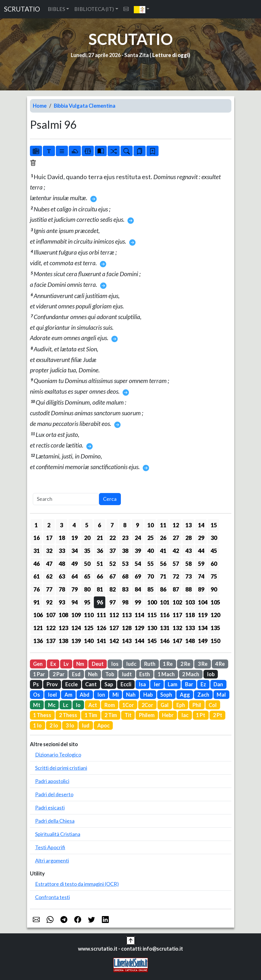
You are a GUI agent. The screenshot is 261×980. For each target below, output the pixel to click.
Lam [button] (173, 684)
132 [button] (177, 628)
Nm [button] (80, 664)
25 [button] (150, 538)
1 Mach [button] (166, 674)
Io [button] (78, 705)
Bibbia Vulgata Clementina (85, 106)
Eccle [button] (72, 684)
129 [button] (139, 628)
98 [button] (125, 602)
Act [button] (93, 705)
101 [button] (164, 602)
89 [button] (201, 589)
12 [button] (176, 525)
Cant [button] (91, 684)
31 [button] (37, 551)
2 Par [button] (59, 674)
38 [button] (125, 551)
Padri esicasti (50, 807)
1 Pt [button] (201, 715)
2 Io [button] (54, 725)
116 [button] (164, 615)
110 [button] (88, 615)
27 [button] (176, 538)
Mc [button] (52, 705)
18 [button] (62, 538)
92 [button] (49, 602)
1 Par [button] (39, 674)
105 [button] (215, 602)
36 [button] (100, 551)
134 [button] (202, 628)
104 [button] (202, 602)
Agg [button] (185, 695)
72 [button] (176, 576)
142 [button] (114, 641)
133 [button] (190, 628)
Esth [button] (145, 674)
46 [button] (37, 564)
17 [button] (49, 538)
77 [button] (49, 589)
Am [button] (68, 695)
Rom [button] (110, 705)
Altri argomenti (52, 860)
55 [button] (150, 564)
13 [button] (188, 525)
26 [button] (163, 538)
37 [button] (113, 551)
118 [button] (190, 615)
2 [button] (49, 525)
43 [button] (188, 551)
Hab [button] (148, 695)
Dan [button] (218, 684)
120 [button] (215, 615)
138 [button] (63, 641)
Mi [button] (116, 695)
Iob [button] (211, 674)
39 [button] (138, 551)
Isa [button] (142, 684)
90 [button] (214, 589)
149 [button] (202, 641)
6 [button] (99, 525)
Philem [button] (147, 715)
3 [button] (61, 525)
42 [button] (176, 551)
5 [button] (87, 525)
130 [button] (152, 628)
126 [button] (101, 628)
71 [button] (163, 576)
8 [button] (125, 525)
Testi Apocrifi (50, 847)
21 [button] (100, 538)
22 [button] (113, 538)
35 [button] (87, 551)
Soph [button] (166, 695)
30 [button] (214, 538)
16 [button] (37, 538)
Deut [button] (98, 664)
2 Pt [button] (218, 715)
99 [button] (138, 602)
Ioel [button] (52, 695)
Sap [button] (109, 684)
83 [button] (125, 589)
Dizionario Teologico (58, 755)
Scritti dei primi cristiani (61, 768)
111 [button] (101, 615)
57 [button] (176, 564)
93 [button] (62, 602)
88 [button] (188, 589)
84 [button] (138, 589)
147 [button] (177, 641)
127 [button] (114, 628)
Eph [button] (181, 705)
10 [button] (150, 525)
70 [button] (150, 576)
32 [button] (49, 551)
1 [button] (36, 525)
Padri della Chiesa (55, 821)
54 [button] (138, 564)
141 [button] (101, 641)
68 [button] (125, 576)
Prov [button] (52, 684)
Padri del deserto (54, 794)
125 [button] (88, 628)
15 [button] (214, 525)
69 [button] (138, 576)
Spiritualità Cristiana (58, 834)
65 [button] (87, 576)
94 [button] (75, 602)
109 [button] (76, 615)
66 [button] (100, 576)
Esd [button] (76, 674)
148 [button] (190, 641)
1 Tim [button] (91, 715)
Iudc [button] (131, 664)
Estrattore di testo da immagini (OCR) (77, 884)
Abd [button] (85, 695)
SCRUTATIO (22, 9)
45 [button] (214, 551)
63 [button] (62, 576)
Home (40, 106)
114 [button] (139, 615)
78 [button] (62, 589)
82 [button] (113, 589)
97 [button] (113, 602)
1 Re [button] (168, 664)
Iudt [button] (127, 674)
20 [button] (87, 538)
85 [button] (150, 589)
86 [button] (163, 589)
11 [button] (163, 525)
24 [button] (138, 538)
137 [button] (50, 641)
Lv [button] (66, 664)
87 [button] (176, 589)
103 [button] (190, 602)
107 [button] (50, 615)
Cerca (110, 499)
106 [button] (38, 615)
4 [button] (74, 525)
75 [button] (214, 576)
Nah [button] (131, 695)
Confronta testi (53, 897)
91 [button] (37, 602)
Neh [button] (93, 674)
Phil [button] (197, 705)
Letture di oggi (170, 55)
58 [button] (188, 564)
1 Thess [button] (42, 715)
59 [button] (201, 564)
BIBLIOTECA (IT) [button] (94, 9)
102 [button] (177, 602)
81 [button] (100, 589)
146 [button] (164, 641)
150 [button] (215, 641)
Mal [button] (221, 695)
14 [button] (201, 525)
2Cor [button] (147, 705)
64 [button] (75, 576)
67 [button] (113, 576)
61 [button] (37, 576)
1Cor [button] (128, 705)
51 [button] (100, 564)
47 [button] (49, 564)
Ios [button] (115, 664)
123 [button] (63, 628)
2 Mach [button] (191, 674)
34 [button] (75, 551)
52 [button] (113, 564)
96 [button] (100, 602)
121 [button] (38, 628)
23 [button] (125, 538)
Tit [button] (128, 715)
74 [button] (201, 576)
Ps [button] (36, 684)
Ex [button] (53, 664)
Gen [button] (38, 664)
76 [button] (37, 589)
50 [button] (87, 564)
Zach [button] (203, 695)
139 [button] (76, 641)
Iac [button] (185, 715)
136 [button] (38, 641)
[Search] (66, 499)
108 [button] (63, 615)
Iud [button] (86, 725)
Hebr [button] (168, 715)
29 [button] (201, 538)
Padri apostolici (52, 781)
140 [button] (88, 641)
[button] (142, 9)
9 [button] (137, 525)
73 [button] (188, 576)
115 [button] (152, 615)
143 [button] (126, 641)
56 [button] (163, 564)
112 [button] (114, 615)
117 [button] (177, 615)
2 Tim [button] (111, 715)
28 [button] (188, 538)
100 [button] (152, 602)
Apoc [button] (103, 725)
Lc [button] (66, 705)
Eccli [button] (126, 684)
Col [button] (213, 705)
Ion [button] (101, 695)
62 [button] (49, 576)
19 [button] (75, 538)
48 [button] (62, 564)
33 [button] (62, 551)
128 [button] (126, 628)
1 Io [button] (37, 725)
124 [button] (76, 628)
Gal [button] (165, 705)
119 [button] (202, 615)
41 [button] (163, 551)
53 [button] (125, 564)
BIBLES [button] (56, 9)
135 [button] (215, 628)
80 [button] (87, 589)
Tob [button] (110, 674)
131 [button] (164, 628)
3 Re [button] (203, 664)
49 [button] (75, 564)
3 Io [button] (70, 725)
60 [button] (214, 564)
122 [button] (50, 628)
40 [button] (150, 551)
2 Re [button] (185, 664)
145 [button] (152, 641)
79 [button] (75, 589)
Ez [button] (203, 684)
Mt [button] (37, 705)
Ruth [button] (150, 664)
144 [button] (139, 641)
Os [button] (37, 695)
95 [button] (87, 602)
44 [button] (201, 551)
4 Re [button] (220, 664)
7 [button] (112, 525)
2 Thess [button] (68, 715)
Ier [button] (157, 684)
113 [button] (126, 615)
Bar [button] (189, 684)
